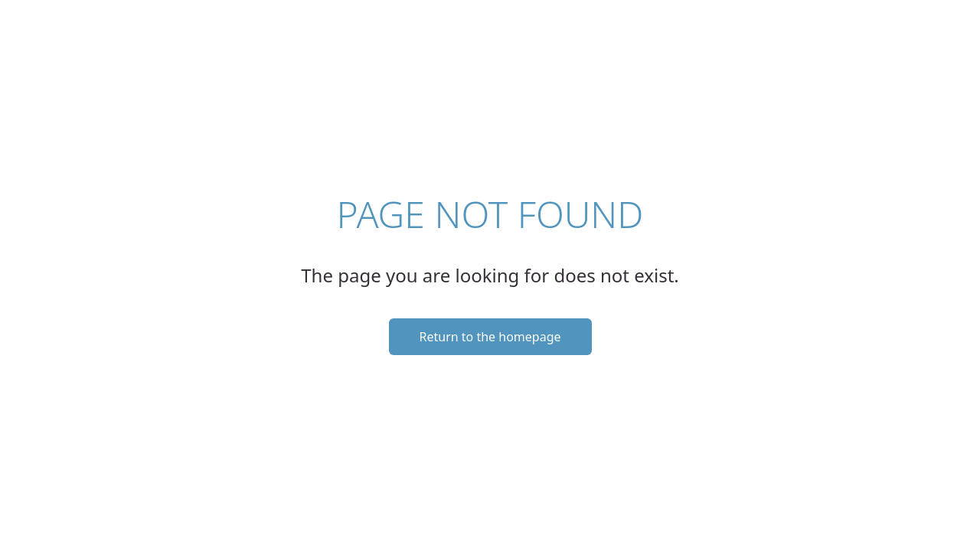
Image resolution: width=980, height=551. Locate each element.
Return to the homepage (490, 337)
